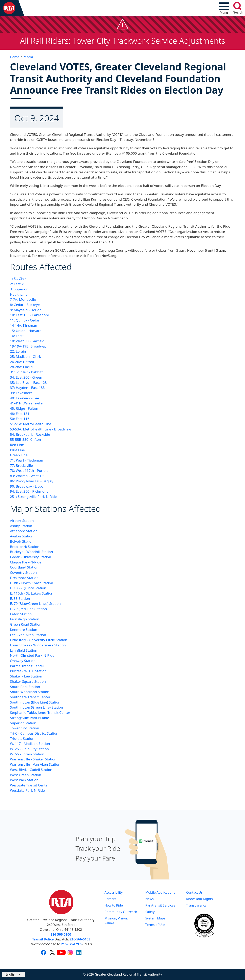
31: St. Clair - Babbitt (27, 372)
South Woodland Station (30, 692)
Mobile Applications (160, 892)
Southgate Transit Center (30, 697)
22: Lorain (18, 351)
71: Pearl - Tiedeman (27, 460)
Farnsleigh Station (25, 619)
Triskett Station (22, 739)
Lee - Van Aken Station (28, 635)
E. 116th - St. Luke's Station (32, 593)
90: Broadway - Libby (27, 486)
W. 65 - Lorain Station (27, 754)
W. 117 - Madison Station (30, 744)
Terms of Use (155, 925)
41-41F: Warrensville (26, 403)
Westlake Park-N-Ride (27, 790)
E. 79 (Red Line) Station (29, 609)
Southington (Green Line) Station (37, 707)
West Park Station (24, 780)
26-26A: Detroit (22, 362)
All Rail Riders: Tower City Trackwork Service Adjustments (123, 41)
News (150, 899)
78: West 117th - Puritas (29, 471)
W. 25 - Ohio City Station (30, 749)
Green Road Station (26, 624)
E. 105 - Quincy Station (28, 588)
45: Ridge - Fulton (24, 408)
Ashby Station (21, 526)
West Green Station (26, 775)
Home (15, 57)
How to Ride (114, 905)
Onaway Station (23, 661)
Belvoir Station (22, 541)
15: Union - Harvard (26, 331)
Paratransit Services (160, 905)
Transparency (196, 905)
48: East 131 (20, 414)
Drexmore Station (24, 578)
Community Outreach (121, 912)
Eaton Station (21, 614)
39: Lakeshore (21, 393)
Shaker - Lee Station (26, 676)
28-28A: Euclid (21, 367)
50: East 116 (20, 419)
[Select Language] (14, 974)
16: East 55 (19, 336)
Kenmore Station (24, 630)
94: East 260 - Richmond (29, 491)
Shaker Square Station (28, 681)
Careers (110, 899)
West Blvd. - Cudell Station (31, 770)
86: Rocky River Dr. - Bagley (32, 481)
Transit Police (43, 939)
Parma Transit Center (27, 666)
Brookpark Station (25, 547)
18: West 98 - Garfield (27, 341)
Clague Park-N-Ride (26, 562)
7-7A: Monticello (23, 299)
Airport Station (22, 521)
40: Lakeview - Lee (25, 398)
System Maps (155, 918)
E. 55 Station (20, 598)
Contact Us (194, 892)
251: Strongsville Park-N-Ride (33, 497)
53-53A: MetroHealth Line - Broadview (41, 429)
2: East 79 (18, 284)
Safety (150, 912)
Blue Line (18, 450)
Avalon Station (22, 536)
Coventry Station (23, 572)
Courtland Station (24, 567)
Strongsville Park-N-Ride (30, 718)
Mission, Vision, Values (116, 921)
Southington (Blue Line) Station (35, 702)
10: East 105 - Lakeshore (30, 315)
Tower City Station (25, 728)
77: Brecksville (21, 465)
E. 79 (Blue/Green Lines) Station (35, 604)
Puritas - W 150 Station (28, 671)
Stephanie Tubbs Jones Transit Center (40, 712)
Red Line (17, 445)
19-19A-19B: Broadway (28, 346)
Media (28, 57)
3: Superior (19, 289)
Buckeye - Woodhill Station (32, 552)
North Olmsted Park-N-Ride (32, 655)
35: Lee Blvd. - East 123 (29, 383)
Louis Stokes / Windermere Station (38, 645)
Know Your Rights (199, 899)
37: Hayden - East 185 (27, 388)
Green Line (19, 455)
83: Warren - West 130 (28, 476)
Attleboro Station (24, 531)
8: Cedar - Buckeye (25, 305)
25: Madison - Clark (26, 357)
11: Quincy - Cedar (25, 320)
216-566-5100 (61, 934)
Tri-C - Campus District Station (34, 733)
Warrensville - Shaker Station (33, 759)
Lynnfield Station (24, 650)
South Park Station (25, 687)
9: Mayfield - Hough (26, 310)
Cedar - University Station (31, 557)
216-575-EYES (71, 944)
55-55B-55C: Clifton (26, 439)
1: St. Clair (18, 279)
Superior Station (23, 723)
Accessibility (114, 892)
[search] (237, 6)
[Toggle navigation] (224, 8)
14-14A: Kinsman (24, 325)
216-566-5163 (80, 939)
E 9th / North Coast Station (32, 583)
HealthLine (19, 294)
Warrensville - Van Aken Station (35, 764)
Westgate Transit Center (30, 785)
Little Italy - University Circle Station (39, 640)
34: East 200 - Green (26, 377)
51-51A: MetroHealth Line (31, 424)
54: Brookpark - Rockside (30, 434)
